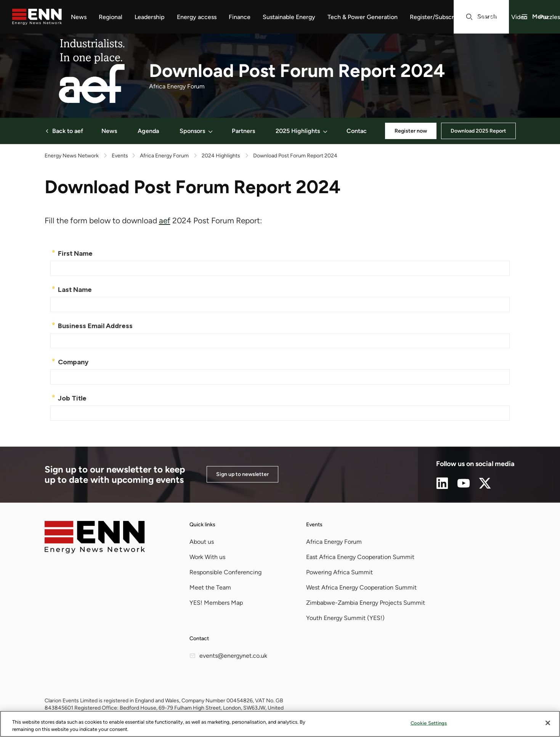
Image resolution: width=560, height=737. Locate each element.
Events (314, 525)
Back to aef (64, 131)
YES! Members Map (216, 603)
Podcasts (487, 17)
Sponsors (197, 131)
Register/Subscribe (436, 17)
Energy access (197, 17)
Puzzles (550, 17)
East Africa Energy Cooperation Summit (360, 557)
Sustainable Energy (289, 17)
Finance (240, 17)
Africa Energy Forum (164, 156)
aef (165, 220)
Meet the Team (210, 587)
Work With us (207, 557)
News (79, 17)
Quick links (202, 525)
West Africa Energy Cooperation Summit (361, 587)
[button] (210, 131)
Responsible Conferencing (225, 572)
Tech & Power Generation (363, 17)
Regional (111, 17)
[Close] (548, 723)
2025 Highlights (302, 131)
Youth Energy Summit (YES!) (345, 618)
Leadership (150, 17)
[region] (280, 724)
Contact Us (362, 131)
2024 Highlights (221, 156)
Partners (243, 131)
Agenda (148, 131)
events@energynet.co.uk (228, 656)
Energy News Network (72, 156)
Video (519, 17)
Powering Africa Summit (339, 572)
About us (202, 542)
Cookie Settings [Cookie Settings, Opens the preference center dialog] (429, 723)
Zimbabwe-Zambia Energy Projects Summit (366, 603)
